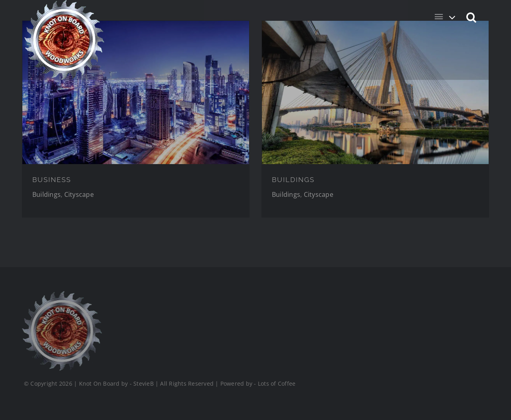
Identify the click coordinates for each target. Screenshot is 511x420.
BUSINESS (52, 180)
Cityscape (79, 194)
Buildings (47, 194)
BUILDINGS (293, 180)
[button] (472, 17)
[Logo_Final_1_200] (60, 294)
